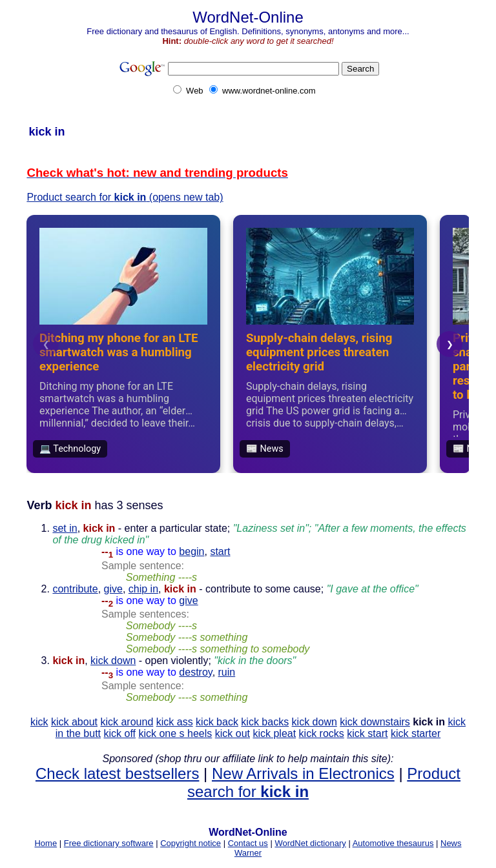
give (113, 589)
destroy (195, 672)
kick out (232, 733)
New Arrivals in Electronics (303, 773)
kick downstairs (375, 722)
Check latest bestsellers (117, 773)
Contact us (248, 843)
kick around (127, 722)
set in (65, 528)
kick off (120, 733)
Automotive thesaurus (393, 843)
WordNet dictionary (310, 843)
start (220, 551)
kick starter (416, 733)
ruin (227, 672)
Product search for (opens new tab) (125, 197)
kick (39, 722)
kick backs (265, 722)
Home (46, 843)
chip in (143, 589)
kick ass (175, 722)
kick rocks (322, 733)
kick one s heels (175, 733)
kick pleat (274, 733)
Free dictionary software (109, 843)
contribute (75, 589)
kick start (367, 733)
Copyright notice (191, 843)
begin (191, 551)
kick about (74, 722)
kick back (217, 722)
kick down (113, 661)
